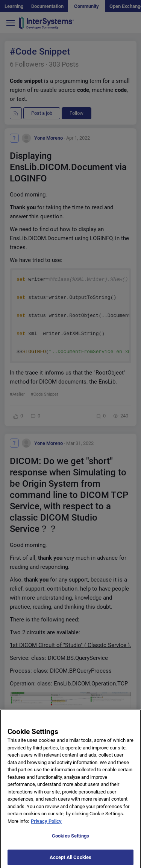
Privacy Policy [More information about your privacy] (46, 824)
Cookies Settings (70, 839)
